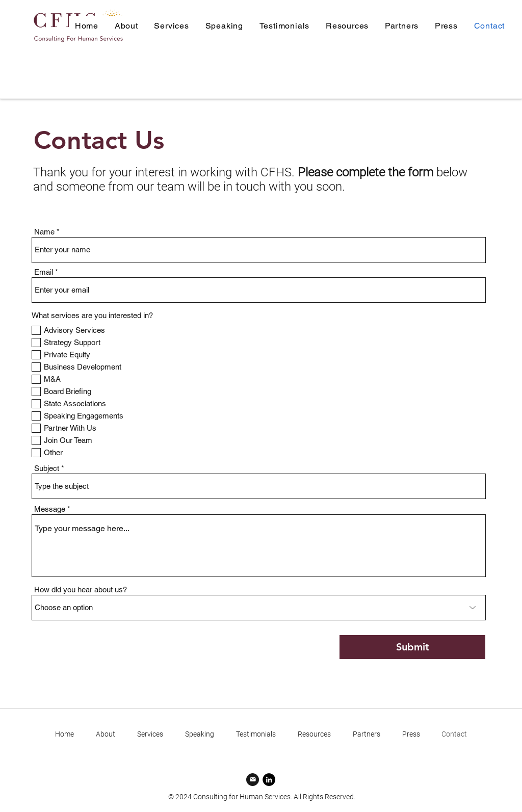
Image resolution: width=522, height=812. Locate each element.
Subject (47, 468)
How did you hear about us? (81, 590)
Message (50, 509)
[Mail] (253, 780)
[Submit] (412, 647)
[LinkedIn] (269, 780)
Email (44, 272)
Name (44, 232)
